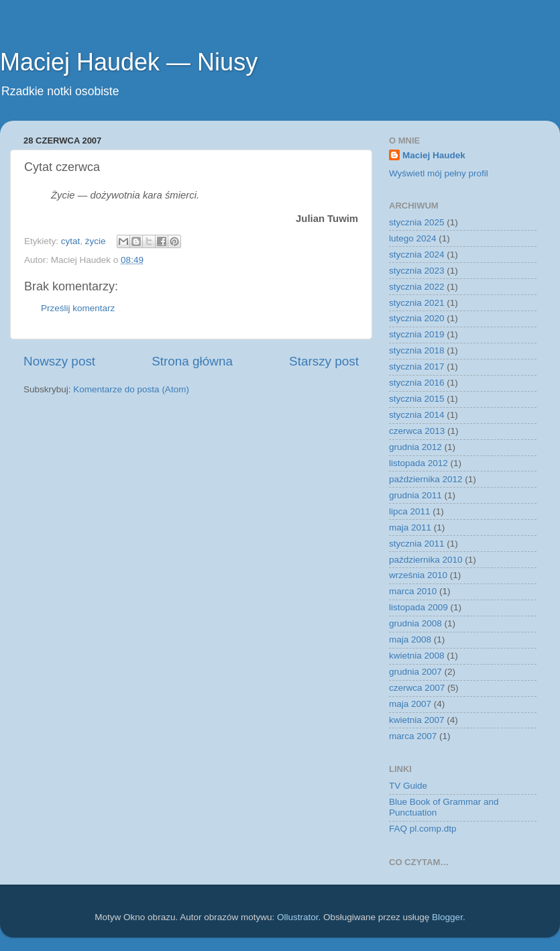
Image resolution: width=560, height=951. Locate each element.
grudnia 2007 (415, 672)
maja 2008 (410, 639)
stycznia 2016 (417, 383)
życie (96, 241)
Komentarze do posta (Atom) (131, 389)
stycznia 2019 (417, 334)
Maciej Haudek (434, 155)
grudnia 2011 (415, 495)
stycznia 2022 (417, 287)
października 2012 (426, 479)
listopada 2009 (418, 607)
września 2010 (418, 575)
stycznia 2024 (417, 255)
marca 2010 (413, 591)
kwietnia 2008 (417, 656)
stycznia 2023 (417, 271)
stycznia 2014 (417, 415)
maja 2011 (410, 527)
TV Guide (408, 786)
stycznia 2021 (417, 303)
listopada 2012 (418, 463)
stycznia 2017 (417, 367)
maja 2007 (410, 704)
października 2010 (426, 560)
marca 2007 (413, 736)
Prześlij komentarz (78, 308)
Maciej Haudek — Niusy (129, 62)
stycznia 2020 (417, 318)
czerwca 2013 (417, 431)
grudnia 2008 (415, 623)
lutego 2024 (413, 238)
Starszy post (324, 361)
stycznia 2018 (417, 350)
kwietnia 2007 (417, 720)
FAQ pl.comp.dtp (423, 829)
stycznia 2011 (417, 544)
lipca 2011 (410, 511)
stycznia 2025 (417, 222)
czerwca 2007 (417, 688)
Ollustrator (298, 917)
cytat (71, 241)
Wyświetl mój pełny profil (439, 173)
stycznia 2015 (417, 399)
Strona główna (192, 361)
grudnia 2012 (415, 447)
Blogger (447, 917)
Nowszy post (59, 361)
